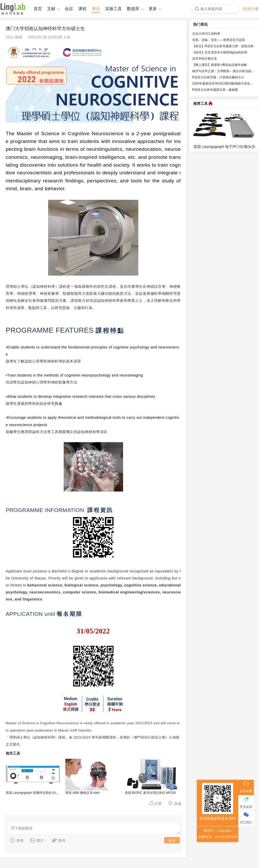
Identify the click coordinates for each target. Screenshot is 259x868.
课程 (82, 9)
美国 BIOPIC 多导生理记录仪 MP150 (150, 793)
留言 (172, 840)
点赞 (155, 803)
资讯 (96, 9)
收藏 (175, 803)
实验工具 (113, 9)
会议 (69, 9)
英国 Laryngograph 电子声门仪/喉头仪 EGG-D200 (224, 147)
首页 (38, 9)
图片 (37, 840)
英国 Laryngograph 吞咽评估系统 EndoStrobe (33, 793)
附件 (59, 840)
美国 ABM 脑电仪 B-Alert (82, 793)
